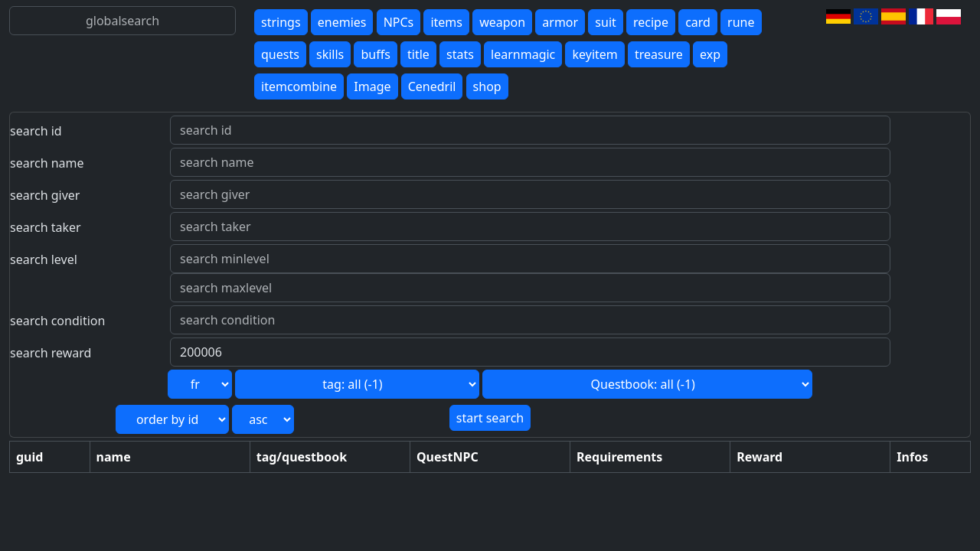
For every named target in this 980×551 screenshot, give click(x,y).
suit (605, 22)
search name (47, 163)
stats (460, 54)
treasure (659, 54)
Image (372, 86)
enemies (342, 22)
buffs (375, 54)
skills (330, 54)
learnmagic (523, 54)
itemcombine (299, 86)
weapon (502, 22)
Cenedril (432, 86)
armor (560, 22)
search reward (51, 353)
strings (281, 22)
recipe (651, 22)
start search (490, 418)
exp (710, 54)
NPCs (399, 22)
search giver (45, 195)
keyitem (595, 54)
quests (280, 54)
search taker (46, 227)
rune (741, 22)
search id (36, 131)
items (446, 22)
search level (44, 259)
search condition (57, 321)
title (418, 54)
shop (487, 86)
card (698, 22)
